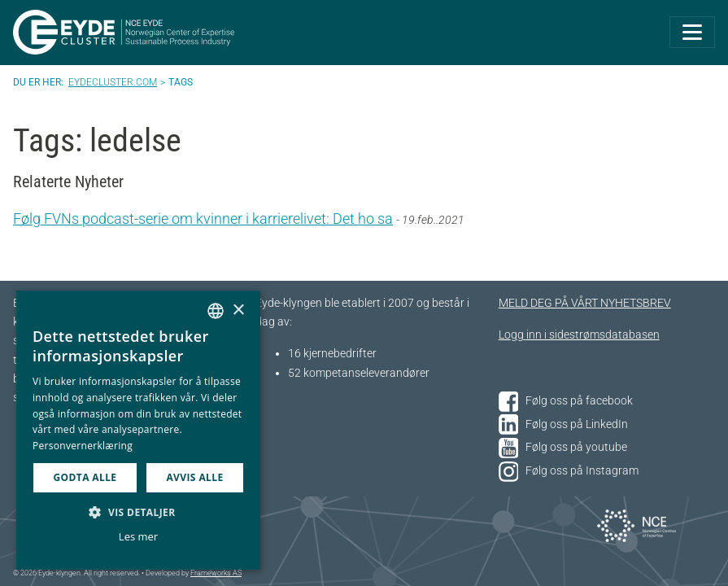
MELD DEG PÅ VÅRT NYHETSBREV (585, 303)
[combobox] (216, 311)
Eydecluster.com (113, 82)
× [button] (238, 310)
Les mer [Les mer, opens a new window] (138, 536)
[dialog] (138, 430)
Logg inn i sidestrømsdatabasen (579, 335)
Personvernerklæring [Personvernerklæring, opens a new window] (83, 446)
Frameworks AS (216, 573)
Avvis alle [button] (194, 477)
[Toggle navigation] (692, 32)
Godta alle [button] (85, 477)
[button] (138, 512)
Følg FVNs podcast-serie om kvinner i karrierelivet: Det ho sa (203, 219)
